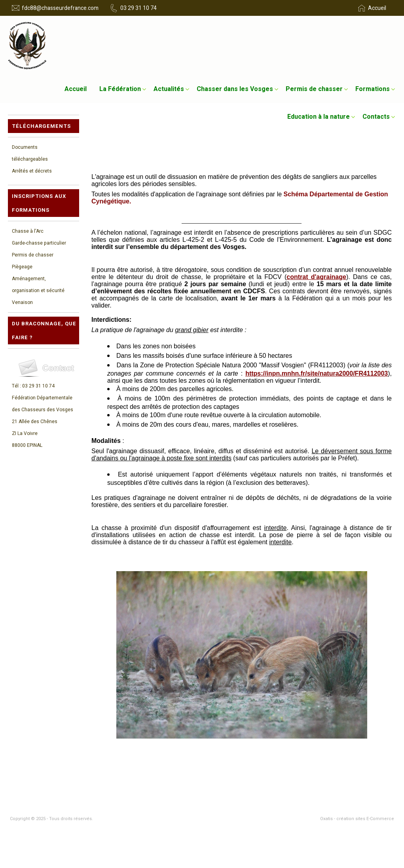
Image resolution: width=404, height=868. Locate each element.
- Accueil (19, 772)
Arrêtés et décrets (32, 171)
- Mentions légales (30, 807)
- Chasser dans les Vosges (234, 781)
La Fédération (120, 89)
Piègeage (22, 267)
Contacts (376, 117)
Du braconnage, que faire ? (44, 330)
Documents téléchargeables (30, 153)
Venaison (22, 302)
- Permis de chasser (226, 789)
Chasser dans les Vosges (235, 89)
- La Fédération (220, 772)
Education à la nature (319, 117)
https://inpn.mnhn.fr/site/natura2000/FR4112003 (317, 373)
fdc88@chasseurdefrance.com (60, 8)
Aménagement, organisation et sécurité (38, 285)
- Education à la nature (34, 798)
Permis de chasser (314, 89)
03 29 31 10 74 (138, 8)
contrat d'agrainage (316, 277)
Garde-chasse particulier (39, 243)
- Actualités (22, 781)
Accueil (76, 89)
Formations (373, 89)
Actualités (169, 89)
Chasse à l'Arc (28, 231)
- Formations (24, 789)
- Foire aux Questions (228, 807)
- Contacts (215, 798)
